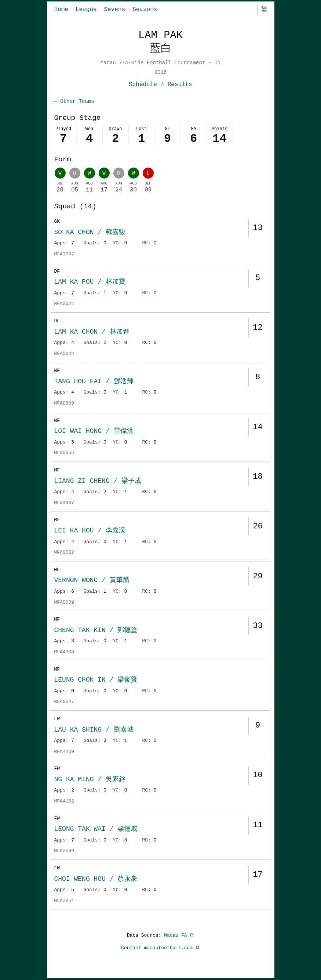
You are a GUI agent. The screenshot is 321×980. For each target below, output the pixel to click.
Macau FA (179, 936)
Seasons (145, 10)
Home (61, 10)
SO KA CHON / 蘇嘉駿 (90, 233)
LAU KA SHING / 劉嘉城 (94, 730)
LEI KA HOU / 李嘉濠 (90, 531)
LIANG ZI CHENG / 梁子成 (98, 482)
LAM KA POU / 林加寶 (90, 283)
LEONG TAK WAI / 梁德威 (96, 830)
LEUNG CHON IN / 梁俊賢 (96, 681)
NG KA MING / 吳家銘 (90, 780)
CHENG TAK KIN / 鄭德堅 (96, 631)
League (86, 10)
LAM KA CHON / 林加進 (92, 333)
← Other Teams (74, 102)
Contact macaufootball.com (160, 948)
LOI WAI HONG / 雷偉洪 (94, 432)
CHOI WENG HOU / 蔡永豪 (96, 880)
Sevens (115, 10)
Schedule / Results (160, 85)
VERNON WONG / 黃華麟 (92, 581)
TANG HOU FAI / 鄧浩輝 (94, 382)
